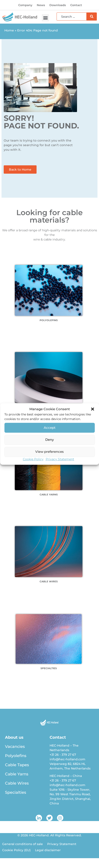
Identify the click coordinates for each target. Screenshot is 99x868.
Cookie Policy (33, 459)
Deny (49, 440)
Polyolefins (16, 756)
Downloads (58, 5)
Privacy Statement (60, 459)
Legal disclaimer (48, 850)
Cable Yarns (17, 774)
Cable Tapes (17, 765)
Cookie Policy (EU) (16, 850)
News (41, 5)
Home (9, 30)
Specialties (16, 792)
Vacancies (15, 747)
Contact (76, 5)
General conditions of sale (23, 844)
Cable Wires (17, 783)
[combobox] (72, 16)
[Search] (92, 16)
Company (25, 5)
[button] (92, 409)
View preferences (49, 452)
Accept (50, 428)
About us (14, 737)
